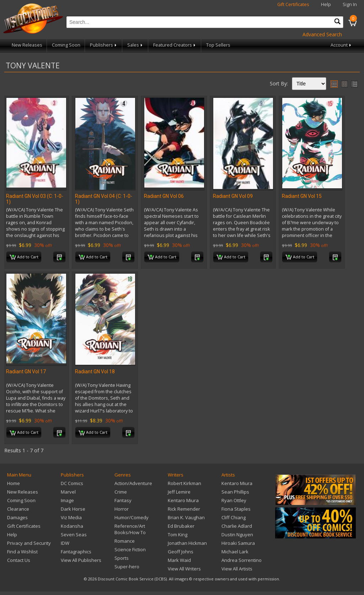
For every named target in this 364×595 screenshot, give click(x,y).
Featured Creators (175, 45)
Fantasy (123, 500)
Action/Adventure (133, 483)
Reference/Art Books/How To (130, 529)
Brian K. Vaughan (186, 517)
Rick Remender (184, 509)
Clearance (18, 509)
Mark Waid (179, 560)
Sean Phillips (235, 492)
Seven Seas (74, 535)
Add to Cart (24, 257)
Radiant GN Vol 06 (164, 196)
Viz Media (71, 517)
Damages (17, 517)
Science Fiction (130, 549)
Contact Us (19, 560)
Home (14, 483)
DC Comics (72, 483)
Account (341, 45)
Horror (122, 509)
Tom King (178, 535)
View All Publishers (81, 560)
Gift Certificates (293, 4)
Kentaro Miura (183, 500)
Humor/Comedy (132, 517)
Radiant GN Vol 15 (302, 196)
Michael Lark (235, 552)
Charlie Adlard (237, 526)
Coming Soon (66, 45)
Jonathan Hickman (187, 543)
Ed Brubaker (181, 526)
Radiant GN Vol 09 (233, 196)
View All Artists (237, 569)
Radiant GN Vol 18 (95, 372)
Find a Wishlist (22, 552)
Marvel (68, 492)
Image (67, 500)
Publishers (104, 45)
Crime (121, 492)
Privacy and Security (29, 543)
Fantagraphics (76, 552)
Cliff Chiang (234, 517)
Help (326, 4)
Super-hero (127, 567)
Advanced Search (322, 34)
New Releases (27, 45)
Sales (135, 45)
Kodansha (72, 526)
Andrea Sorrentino (242, 560)
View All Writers (184, 569)
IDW (65, 543)
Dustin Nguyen (237, 535)
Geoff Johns (181, 552)
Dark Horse (73, 509)
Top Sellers (218, 45)
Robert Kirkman (184, 483)
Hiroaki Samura (238, 543)
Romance (125, 541)
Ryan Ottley (234, 500)
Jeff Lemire (179, 492)
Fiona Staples (236, 509)
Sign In (350, 4)
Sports (122, 558)
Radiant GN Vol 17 (26, 372)
